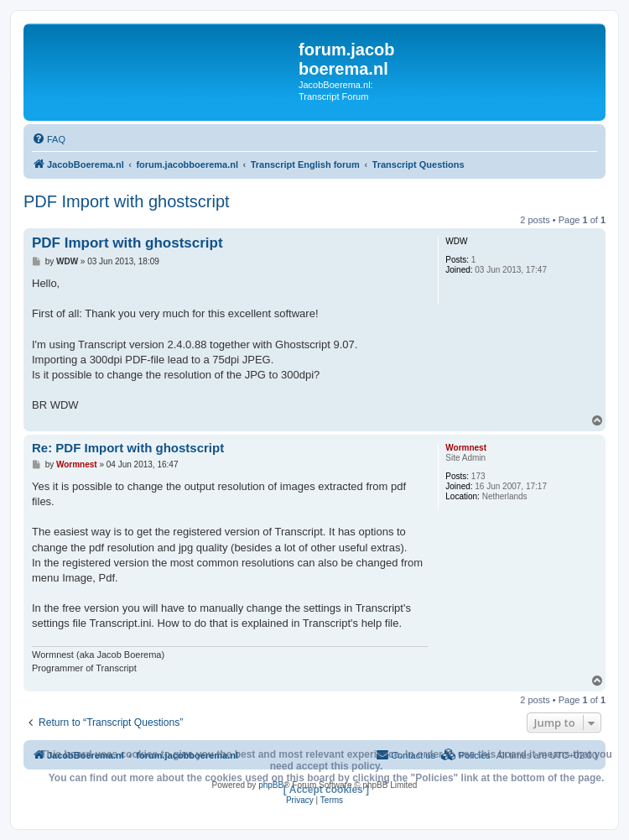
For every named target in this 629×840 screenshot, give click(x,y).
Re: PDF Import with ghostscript (128, 448)
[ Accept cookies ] (326, 790)
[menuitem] (49, 139)
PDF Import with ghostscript (127, 201)
